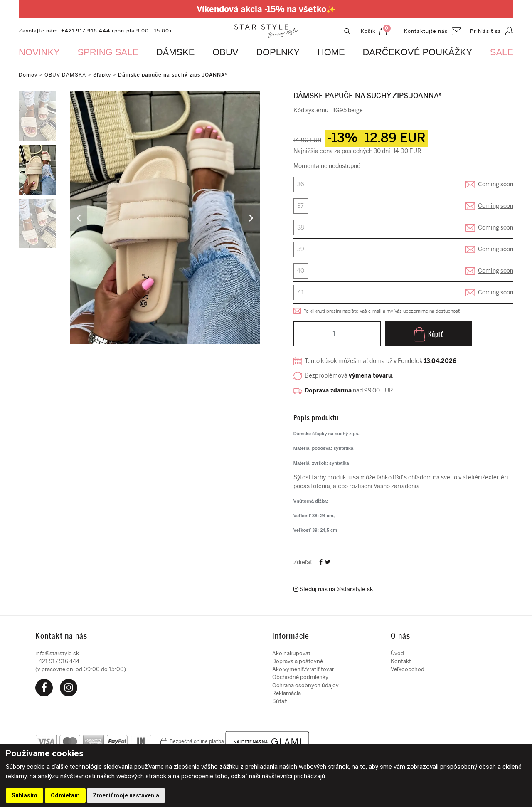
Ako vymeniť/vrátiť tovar (303, 668)
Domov (28, 75)
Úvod (397, 652)
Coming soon (496, 184)
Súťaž (280, 700)
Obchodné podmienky (300, 676)
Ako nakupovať (291, 652)
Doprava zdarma (328, 390)
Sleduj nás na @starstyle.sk (333, 588)
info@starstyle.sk (57, 652)
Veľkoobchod (408, 668)
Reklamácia (287, 692)
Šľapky (102, 75)
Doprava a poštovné (298, 660)
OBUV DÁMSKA (66, 75)
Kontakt (401, 660)
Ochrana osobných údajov (305, 684)
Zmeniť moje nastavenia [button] (126, 795)
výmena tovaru (370, 376)
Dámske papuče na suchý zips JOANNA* (173, 75)
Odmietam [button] (65, 795)
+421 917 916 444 (86, 31)
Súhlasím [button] (25, 795)
